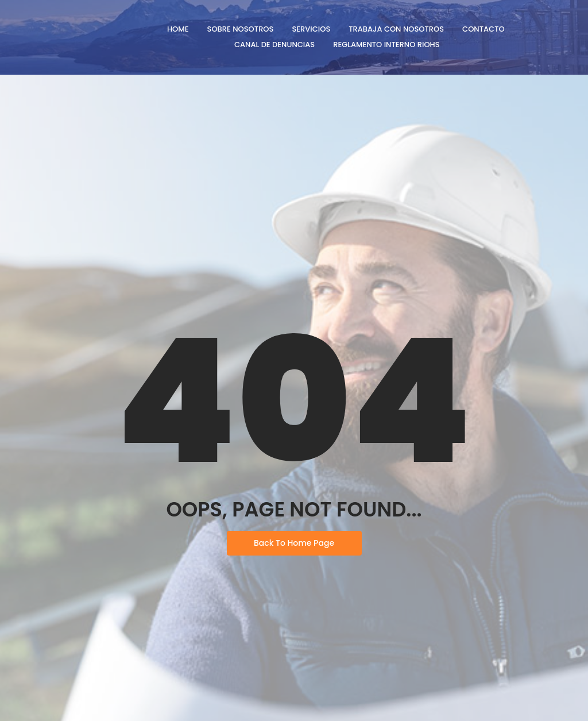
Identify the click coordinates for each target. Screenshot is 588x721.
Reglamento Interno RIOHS (386, 45)
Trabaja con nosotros (396, 29)
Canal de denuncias (274, 45)
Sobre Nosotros (241, 29)
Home (178, 29)
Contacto (483, 29)
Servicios (311, 29)
